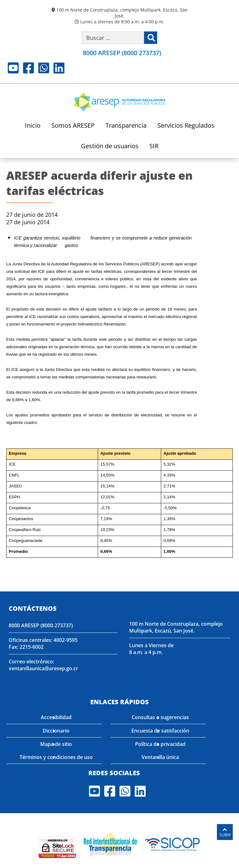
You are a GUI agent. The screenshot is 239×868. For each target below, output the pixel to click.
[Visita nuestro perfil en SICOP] (173, 842)
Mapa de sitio (56, 743)
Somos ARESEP (73, 126)
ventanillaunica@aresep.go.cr (43, 668)
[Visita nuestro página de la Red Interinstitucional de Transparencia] (110, 842)
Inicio (33, 126)
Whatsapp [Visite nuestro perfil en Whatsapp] (44, 68)
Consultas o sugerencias (160, 717)
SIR (154, 147)
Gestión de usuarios (110, 147)
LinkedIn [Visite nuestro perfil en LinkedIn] (59, 68)
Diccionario (56, 730)
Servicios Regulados (186, 126)
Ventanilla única (160, 757)
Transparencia (126, 126)
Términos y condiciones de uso (56, 757)
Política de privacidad (160, 743)
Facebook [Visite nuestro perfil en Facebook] (28, 68)
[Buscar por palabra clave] (113, 38)
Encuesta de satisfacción (160, 730)
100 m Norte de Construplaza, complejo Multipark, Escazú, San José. (122, 13)
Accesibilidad (56, 717)
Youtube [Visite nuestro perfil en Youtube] (13, 68)
